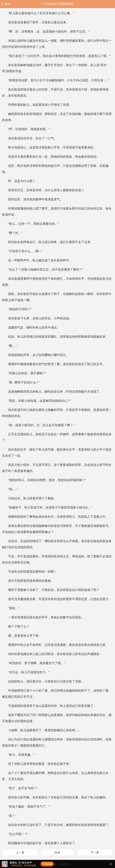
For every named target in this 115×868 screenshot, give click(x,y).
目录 (57, 853)
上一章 (20, 853)
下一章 (95, 853)
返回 (7, 4)
